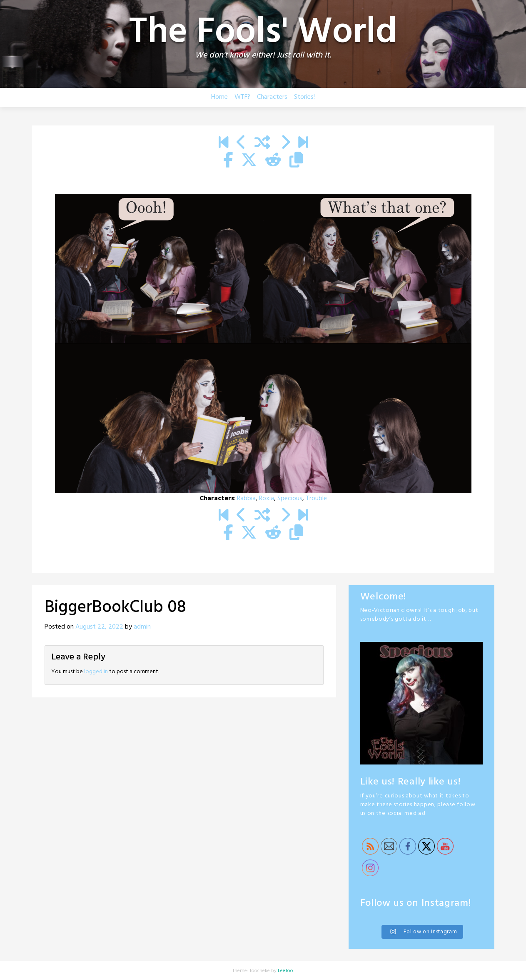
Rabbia (246, 499)
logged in (96, 672)
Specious (290, 499)
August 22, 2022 (99, 627)
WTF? (242, 97)
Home (219, 97)
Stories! (304, 97)
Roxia (267, 499)
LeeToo (285, 971)
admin (142, 627)
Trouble (316, 499)
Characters (272, 97)
